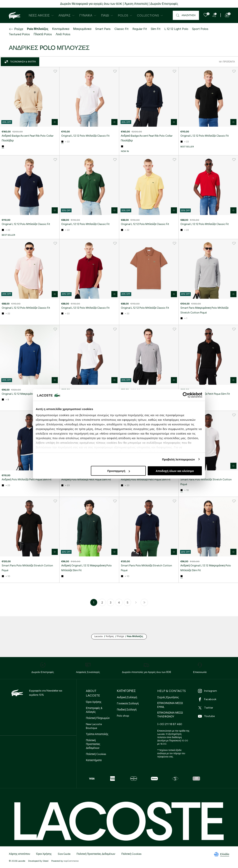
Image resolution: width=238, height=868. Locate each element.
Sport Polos (200, 29)
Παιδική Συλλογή (127, 710)
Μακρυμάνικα (82, 29)
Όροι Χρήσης (94, 702)
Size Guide (64, 854)
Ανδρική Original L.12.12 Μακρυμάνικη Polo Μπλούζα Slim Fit (86, 568)
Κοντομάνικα (61, 29)
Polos (125, 15)
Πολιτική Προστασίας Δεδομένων (93, 744)
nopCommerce (71, 861)
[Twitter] (214, 708)
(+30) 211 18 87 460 (170, 724)
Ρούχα (16, 29)
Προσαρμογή (119, 471)
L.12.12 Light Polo (176, 29)
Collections (150, 15)
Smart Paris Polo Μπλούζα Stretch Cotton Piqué (206, 482)
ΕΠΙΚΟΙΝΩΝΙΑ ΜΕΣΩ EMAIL (170, 705)
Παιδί (107, 15)
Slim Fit (156, 29)
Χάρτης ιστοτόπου (19, 854)
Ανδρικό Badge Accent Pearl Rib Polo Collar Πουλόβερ (28, 138)
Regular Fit (140, 29)
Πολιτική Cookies (96, 754)
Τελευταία (144, 602)
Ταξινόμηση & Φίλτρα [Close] (20, 62)
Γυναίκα (88, 15)
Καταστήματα (94, 760)
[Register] (214, 15)
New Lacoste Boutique (94, 726)
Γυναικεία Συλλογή (128, 704)
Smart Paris (103, 29)
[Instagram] (214, 691)
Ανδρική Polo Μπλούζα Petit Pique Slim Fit (205, 394)
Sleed (46, 861)
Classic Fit (121, 29)
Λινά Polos (63, 34)
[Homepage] (15, 15)
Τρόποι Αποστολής (97, 734)
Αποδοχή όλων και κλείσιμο (175, 471)
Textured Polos (19, 34)
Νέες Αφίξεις (41, 15)
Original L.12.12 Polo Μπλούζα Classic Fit (85, 136)
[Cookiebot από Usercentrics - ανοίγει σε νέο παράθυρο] (185, 395)
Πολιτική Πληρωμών (98, 718)
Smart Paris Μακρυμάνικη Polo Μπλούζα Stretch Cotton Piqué (204, 310)
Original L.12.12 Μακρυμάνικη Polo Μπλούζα (28, 394)
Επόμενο (136, 602)
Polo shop (123, 716)
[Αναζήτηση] (186, 15)
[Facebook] (214, 699)
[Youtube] (214, 716)
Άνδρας (67, 15)
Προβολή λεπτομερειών (178, 459)
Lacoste (99, 636)
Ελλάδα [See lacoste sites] (222, 854)
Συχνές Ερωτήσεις (168, 697)
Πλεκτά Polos (43, 34)
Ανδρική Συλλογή (127, 697)
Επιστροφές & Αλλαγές (94, 710)
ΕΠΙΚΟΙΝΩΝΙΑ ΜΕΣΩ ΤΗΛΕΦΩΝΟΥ (170, 715)
